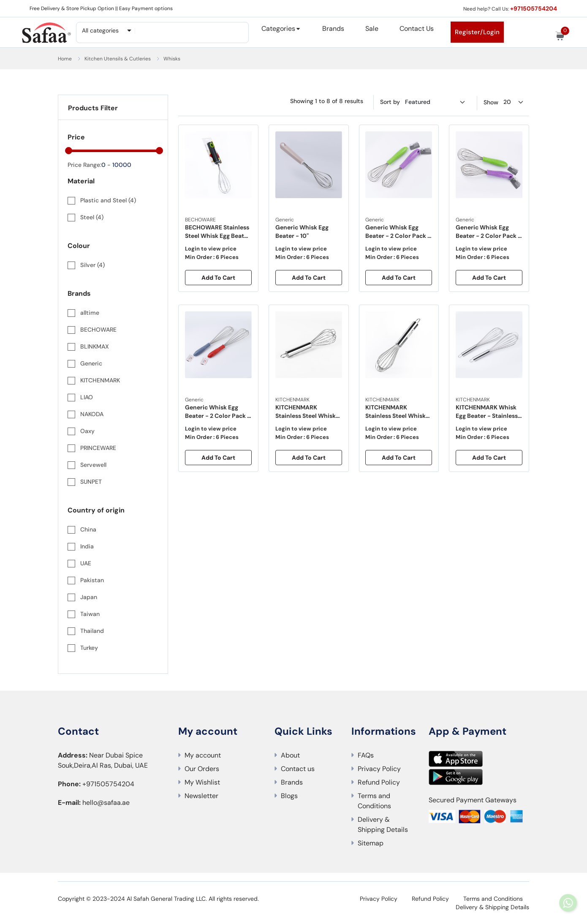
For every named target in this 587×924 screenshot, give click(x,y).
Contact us (298, 769)
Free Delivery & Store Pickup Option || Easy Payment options (101, 8)
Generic (285, 220)
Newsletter (201, 796)
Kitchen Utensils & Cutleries (118, 59)
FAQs (366, 755)
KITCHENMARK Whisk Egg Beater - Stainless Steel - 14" (487, 412)
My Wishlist (202, 782)
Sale (372, 29)
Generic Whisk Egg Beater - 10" (302, 232)
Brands (333, 29)
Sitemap (371, 843)
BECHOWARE (200, 220)
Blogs (289, 796)
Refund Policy (379, 782)
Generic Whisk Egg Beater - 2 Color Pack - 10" (399, 232)
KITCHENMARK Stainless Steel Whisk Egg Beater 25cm (396, 412)
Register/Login (477, 32)
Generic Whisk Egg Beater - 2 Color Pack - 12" (489, 232)
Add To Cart (218, 278)
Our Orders (202, 769)
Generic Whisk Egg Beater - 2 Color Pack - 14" (218, 412)
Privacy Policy (379, 769)
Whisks (172, 59)
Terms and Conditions (374, 801)
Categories (278, 29)
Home (65, 59)
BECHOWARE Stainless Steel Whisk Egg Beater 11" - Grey (217, 232)
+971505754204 (533, 8)
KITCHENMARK (292, 400)
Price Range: (84, 165)
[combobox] (106, 30)
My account (203, 755)
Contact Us (417, 29)
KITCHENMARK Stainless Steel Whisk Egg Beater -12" (306, 412)
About (290, 755)
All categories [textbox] (100, 30)
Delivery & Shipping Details (383, 825)
